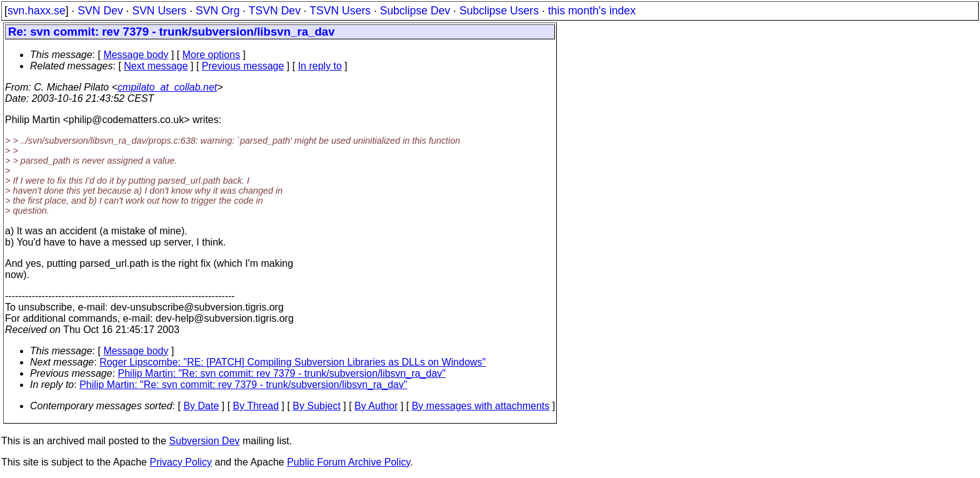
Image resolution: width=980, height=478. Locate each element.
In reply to (320, 66)
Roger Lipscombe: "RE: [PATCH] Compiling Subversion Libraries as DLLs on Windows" (292, 362)
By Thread (256, 406)
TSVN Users (340, 11)
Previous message (243, 66)
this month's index (592, 11)
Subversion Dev (205, 441)
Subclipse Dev (415, 11)
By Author (376, 406)
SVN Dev (100, 11)
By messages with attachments (481, 406)
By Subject (316, 406)
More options (212, 55)
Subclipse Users (499, 11)
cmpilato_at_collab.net (167, 87)
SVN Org (217, 11)
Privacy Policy (181, 462)
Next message (156, 66)
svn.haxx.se (37, 11)
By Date (201, 406)
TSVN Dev (275, 11)
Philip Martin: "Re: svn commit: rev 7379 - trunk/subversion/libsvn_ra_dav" (282, 373)
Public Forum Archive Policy (348, 462)
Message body (136, 55)
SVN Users (159, 11)
